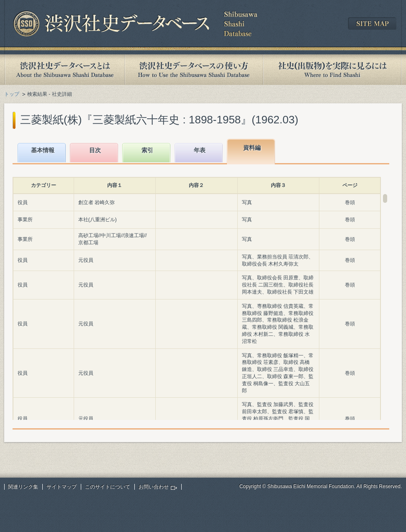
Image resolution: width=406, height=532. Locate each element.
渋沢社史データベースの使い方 (194, 70)
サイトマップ (62, 487)
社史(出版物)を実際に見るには (332, 70)
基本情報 (43, 150)
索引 (147, 150)
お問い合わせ (154, 487)
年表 (200, 150)
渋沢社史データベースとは (64, 70)
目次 (95, 150)
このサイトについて (108, 487)
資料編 (252, 148)
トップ (12, 94)
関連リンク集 (23, 487)
